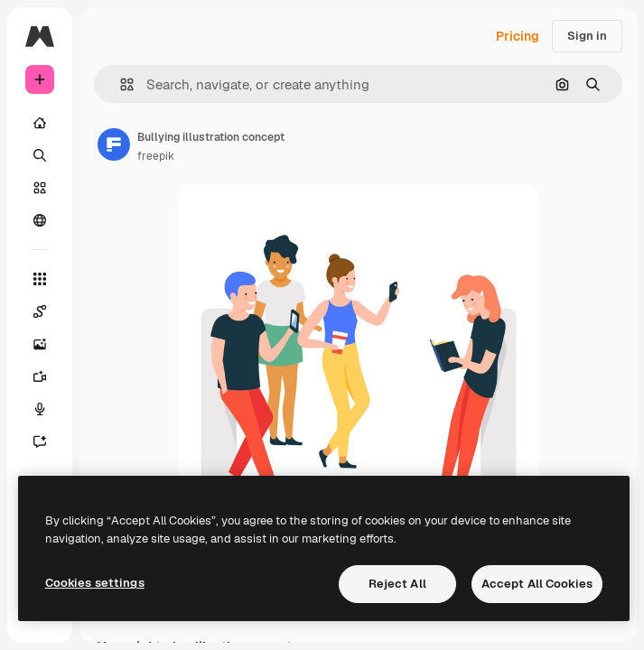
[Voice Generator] (40, 409)
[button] (120, 84)
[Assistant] (40, 441)
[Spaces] (40, 311)
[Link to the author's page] (114, 144)
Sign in (587, 36)
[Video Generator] (40, 376)
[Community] (40, 220)
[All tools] (40, 279)
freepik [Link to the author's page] (156, 156)
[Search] (40, 155)
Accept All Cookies (537, 584)
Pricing (518, 36)
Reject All (397, 584)
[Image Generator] (40, 344)
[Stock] (40, 188)
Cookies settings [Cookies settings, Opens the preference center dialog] (95, 583)
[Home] (40, 123)
